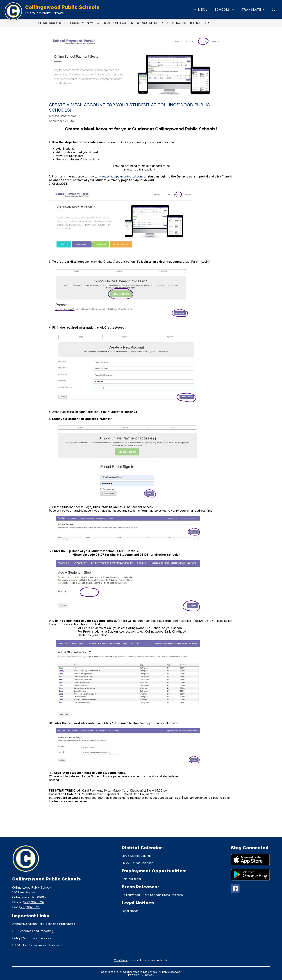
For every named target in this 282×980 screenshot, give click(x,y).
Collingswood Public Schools (58, 23)
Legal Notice (130, 911)
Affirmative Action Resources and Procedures (44, 924)
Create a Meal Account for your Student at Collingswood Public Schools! (156, 23)
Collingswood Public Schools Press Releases (152, 895)
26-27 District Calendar (137, 863)
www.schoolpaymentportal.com (121, 176)
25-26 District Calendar (137, 856)
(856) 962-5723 (30, 907)
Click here (121, 960)
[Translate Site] (253, 10)
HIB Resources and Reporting (33, 931)
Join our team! (132, 879)
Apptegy (149, 975)
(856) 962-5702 (34, 902)
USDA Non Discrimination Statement (37, 945)
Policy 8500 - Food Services (32, 938)
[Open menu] (200, 10)
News (91, 23)
